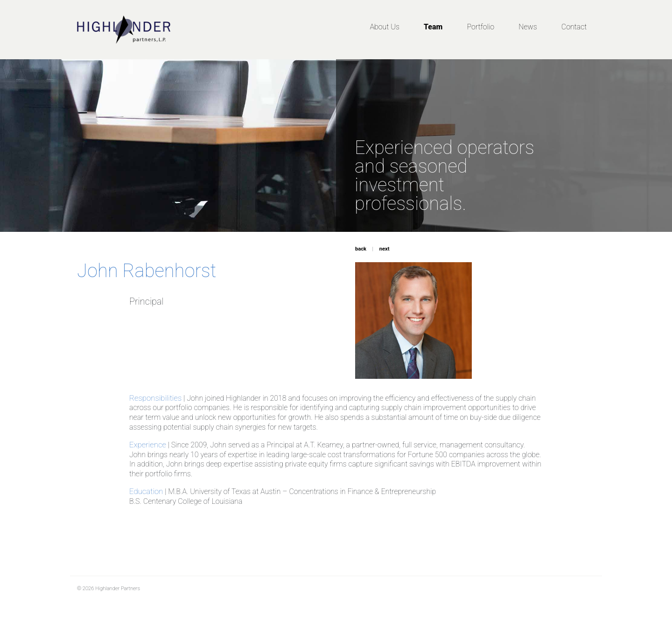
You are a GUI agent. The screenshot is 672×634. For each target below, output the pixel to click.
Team (433, 27)
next (385, 249)
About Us (384, 27)
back (361, 249)
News (528, 27)
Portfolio (481, 27)
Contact (574, 27)
